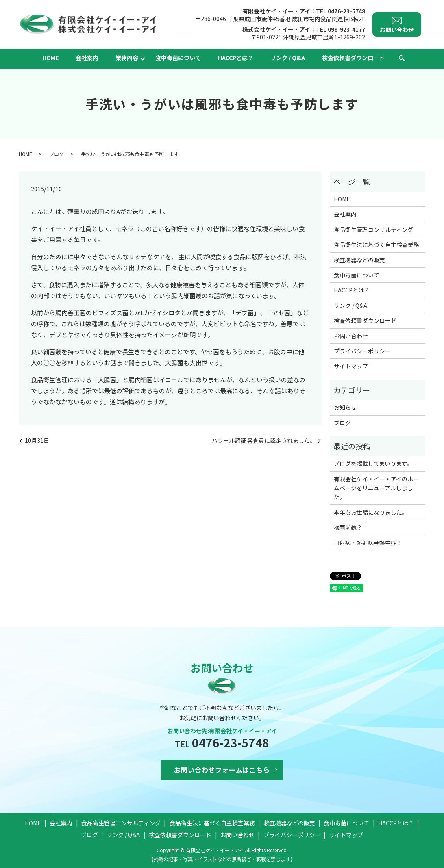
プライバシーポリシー (362, 351)
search (402, 58)
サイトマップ (351, 366)
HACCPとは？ (236, 58)
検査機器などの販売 (359, 260)
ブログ (57, 154)
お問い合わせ (351, 336)
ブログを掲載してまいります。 (373, 463)
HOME (50, 58)
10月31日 (37, 440)
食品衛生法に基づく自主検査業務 (377, 245)
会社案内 (87, 58)
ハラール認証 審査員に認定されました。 (264, 440)
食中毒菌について (178, 58)
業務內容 (127, 58)
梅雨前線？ (348, 527)
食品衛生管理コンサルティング (373, 229)
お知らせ (345, 407)
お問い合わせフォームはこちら (222, 770)
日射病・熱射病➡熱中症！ (368, 543)
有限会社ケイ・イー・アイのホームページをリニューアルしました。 (376, 488)
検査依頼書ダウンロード (353, 58)
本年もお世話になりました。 (371, 512)
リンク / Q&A (288, 58)
